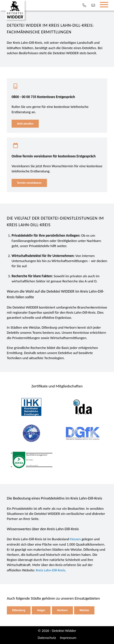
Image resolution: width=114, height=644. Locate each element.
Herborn (62, 610)
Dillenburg (19, 610)
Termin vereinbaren (29, 183)
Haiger (41, 610)
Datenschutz (47, 638)
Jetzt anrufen (25, 124)
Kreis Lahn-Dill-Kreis (51, 570)
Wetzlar (84, 610)
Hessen (75, 539)
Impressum (68, 638)
